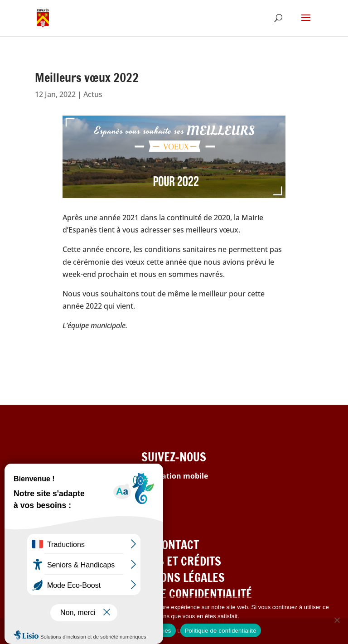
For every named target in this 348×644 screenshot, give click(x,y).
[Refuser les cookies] (337, 620)
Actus (93, 94)
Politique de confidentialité (221, 631)
